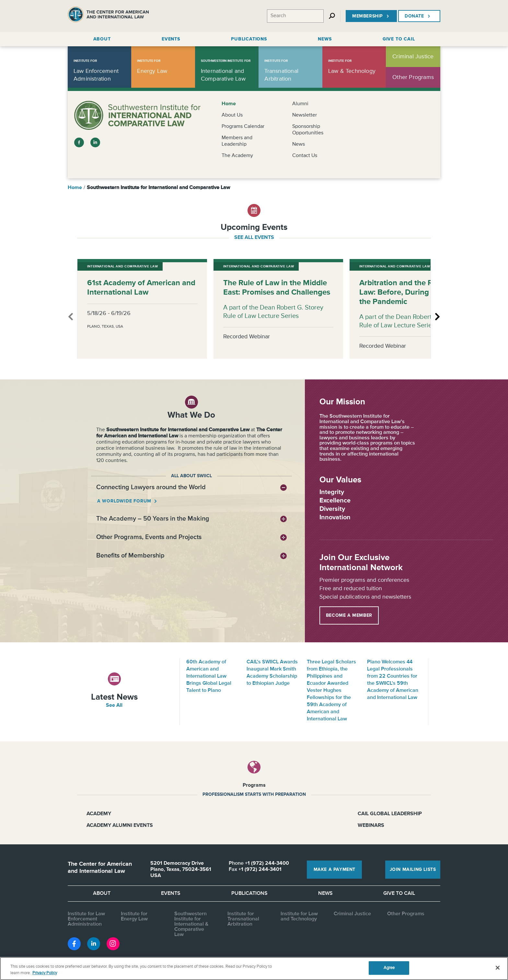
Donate (418, 16)
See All (114, 705)
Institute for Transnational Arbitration (243, 919)
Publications (249, 894)
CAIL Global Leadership (390, 814)
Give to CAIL (399, 894)
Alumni (300, 104)
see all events (254, 238)
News (299, 144)
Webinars (371, 826)
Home (229, 104)
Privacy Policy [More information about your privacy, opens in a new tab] (45, 973)
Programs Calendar (243, 127)
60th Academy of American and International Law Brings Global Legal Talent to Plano (209, 676)
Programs (254, 785)
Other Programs (406, 914)
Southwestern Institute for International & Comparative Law (191, 924)
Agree (389, 968)
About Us (232, 115)
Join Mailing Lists (413, 870)
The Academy (237, 156)
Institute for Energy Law (134, 917)
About (102, 894)
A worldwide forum (125, 501)
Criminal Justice (352, 914)
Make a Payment (335, 870)
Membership (371, 16)
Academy (99, 814)
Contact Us (305, 156)
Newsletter (305, 115)
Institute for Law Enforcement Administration (86, 919)
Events (171, 894)
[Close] (498, 968)
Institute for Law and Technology (299, 917)
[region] (254, 969)
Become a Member (349, 615)
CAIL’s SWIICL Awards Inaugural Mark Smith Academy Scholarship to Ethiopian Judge (272, 673)
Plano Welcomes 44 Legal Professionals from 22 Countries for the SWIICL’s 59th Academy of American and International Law (393, 680)
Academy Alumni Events (120, 826)
